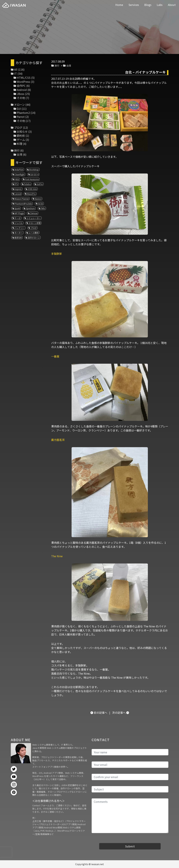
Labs (160, 5)
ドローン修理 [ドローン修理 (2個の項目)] (35, 223)
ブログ (18, 127)
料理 (20, 144)
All (16, 69)
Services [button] (134, 5)
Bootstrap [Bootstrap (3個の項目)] (34, 170)
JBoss (21, 94)
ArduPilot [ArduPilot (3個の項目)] (19, 170)
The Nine (57, 556)
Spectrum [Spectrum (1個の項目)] (30, 208)
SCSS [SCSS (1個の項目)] (40, 204)
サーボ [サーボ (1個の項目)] (18, 218)
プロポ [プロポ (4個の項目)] (34, 228)
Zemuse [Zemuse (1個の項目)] (34, 213)
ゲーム (21, 140)
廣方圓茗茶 (58, 440)
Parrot (21, 117)
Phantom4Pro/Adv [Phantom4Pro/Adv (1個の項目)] (23, 204)
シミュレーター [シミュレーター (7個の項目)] (34, 218)
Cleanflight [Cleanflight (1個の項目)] (19, 174)
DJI (19, 109)
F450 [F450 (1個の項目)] (17, 179)
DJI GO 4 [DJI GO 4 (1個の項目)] (34, 174)
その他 (21, 98)
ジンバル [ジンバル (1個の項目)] (19, 223)
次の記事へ (119, 713)
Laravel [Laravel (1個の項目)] (18, 194)
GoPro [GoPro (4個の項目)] (40, 184)
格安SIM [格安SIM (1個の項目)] (18, 237)
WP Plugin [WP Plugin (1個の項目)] (19, 213)
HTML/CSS (24, 78)
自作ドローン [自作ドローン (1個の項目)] (34, 237)
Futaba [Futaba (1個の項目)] (27, 184)
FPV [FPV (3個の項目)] (16, 184)
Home (119, 5)
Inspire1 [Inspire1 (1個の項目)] (18, 189)
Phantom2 (23, 113)
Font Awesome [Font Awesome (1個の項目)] (32, 179)
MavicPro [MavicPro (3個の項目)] (31, 194)
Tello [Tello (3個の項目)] (43, 208)
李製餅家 (57, 254)
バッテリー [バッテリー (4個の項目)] (20, 228)
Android (22, 90)
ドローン (19, 105)
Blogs (148, 5)
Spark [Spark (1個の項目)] (17, 208)
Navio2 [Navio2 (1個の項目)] (38, 199)
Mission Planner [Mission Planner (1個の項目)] (22, 199)
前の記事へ (101, 713)
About (172, 5)
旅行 (57, 66)
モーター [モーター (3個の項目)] (19, 233)
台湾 (69, 66)
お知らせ (22, 132)
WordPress (23, 82)
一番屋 (55, 356)
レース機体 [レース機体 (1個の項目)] (34, 233)
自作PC (21, 86)
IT (15, 74)
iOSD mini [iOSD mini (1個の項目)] (32, 189)
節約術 (21, 136)
